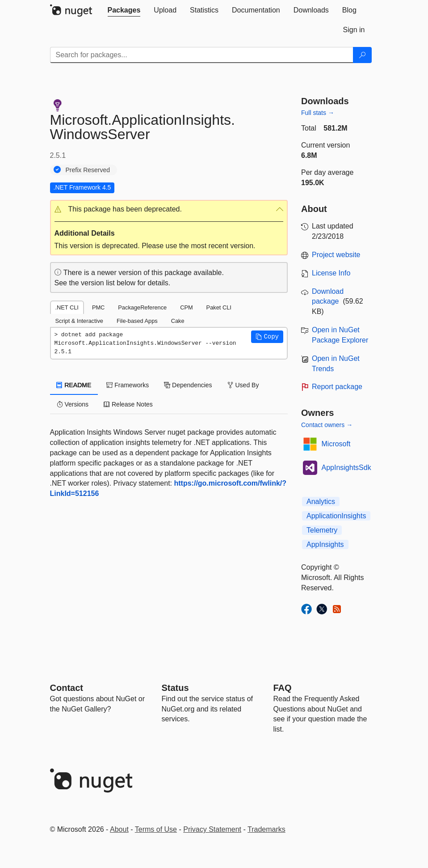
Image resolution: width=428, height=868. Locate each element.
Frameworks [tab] (128, 385)
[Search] (362, 55)
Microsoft (336, 444)
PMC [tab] (98, 307)
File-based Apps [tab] (137, 321)
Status (175, 688)
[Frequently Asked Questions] (283, 688)
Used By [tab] (243, 385)
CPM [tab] (186, 307)
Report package (337, 387)
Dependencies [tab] (188, 385)
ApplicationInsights (336, 516)
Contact (67, 688)
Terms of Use (156, 829)
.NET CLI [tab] (67, 307)
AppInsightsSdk (346, 468)
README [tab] (74, 385)
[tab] (124, 10)
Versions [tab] (73, 404)
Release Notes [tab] (128, 404)
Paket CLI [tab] (219, 307)
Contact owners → (327, 425)
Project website (336, 255)
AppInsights (325, 544)
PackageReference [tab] (142, 307)
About (119, 829)
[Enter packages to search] (202, 55)
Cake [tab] (178, 321)
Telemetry (322, 530)
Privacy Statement (212, 829)
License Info (331, 273)
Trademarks (266, 829)
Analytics (321, 502)
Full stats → (318, 113)
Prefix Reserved (88, 170)
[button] (169, 210)
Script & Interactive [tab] (79, 321)
